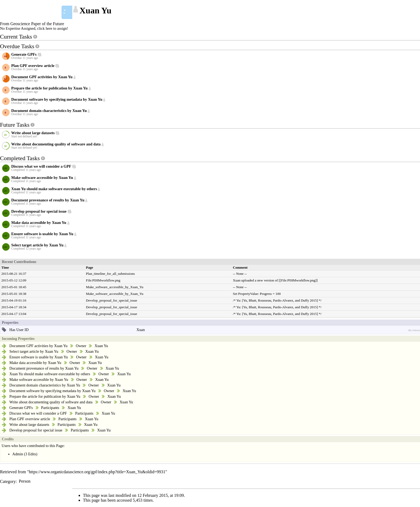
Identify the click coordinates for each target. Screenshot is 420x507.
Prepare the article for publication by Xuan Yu (45, 396)
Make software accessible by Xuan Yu (39, 380)
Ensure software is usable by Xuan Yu (39, 357)
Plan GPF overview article (30, 419)
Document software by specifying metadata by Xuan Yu (52, 391)
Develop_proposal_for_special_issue (111, 300)
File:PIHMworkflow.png (103, 280)
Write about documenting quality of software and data (51, 402)
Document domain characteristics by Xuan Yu (45, 385)
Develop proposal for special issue (36, 430)
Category (8, 481)
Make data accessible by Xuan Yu (35, 363)
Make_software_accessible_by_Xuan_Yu (114, 287)
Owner (81, 346)
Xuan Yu (101, 346)
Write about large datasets (29, 425)
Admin (18, 454)
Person (25, 481)
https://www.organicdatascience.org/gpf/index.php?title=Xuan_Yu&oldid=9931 (97, 472)
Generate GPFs (21, 408)
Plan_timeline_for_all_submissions (110, 274)
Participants (50, 408)
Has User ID (19, 330)
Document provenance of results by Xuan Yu (44, 368)
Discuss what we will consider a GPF (38, 413)
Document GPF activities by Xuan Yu (38, 346)
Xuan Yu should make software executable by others (50, 374)
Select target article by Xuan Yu (34, 351)
